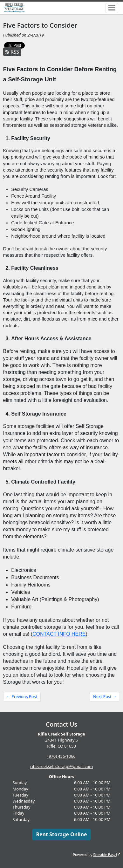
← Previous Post (22, 696)
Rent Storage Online (61, 834)
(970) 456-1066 (61, 756)
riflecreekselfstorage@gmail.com (61, 766)
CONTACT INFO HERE (59, 634)
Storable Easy (106, 854)
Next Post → (105, 696)
